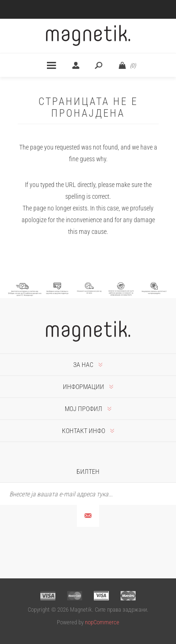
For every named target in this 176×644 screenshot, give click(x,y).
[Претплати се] (88, 494)
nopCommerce (102, 622)
